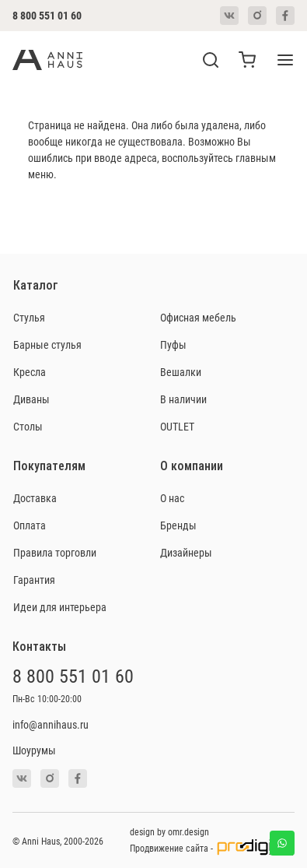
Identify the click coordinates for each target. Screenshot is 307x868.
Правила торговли (55, 552)
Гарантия (34, 580)
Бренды (178, 525)
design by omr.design (169, 831)
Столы (28, 426)
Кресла (30, 372)
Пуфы (173, 344)
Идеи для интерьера (60, 607)
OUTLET (177, 426)
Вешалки (181, 372)
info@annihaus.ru (51, 724)
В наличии (183, 399)
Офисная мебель (198, 317)
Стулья (29, 317)
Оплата (30, 525)
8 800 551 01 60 (47, 15)
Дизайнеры (186, 552)
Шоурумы (34, 750)
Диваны (31, 399)
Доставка (35, 498)
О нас (172, 498)
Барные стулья (47, 344)
